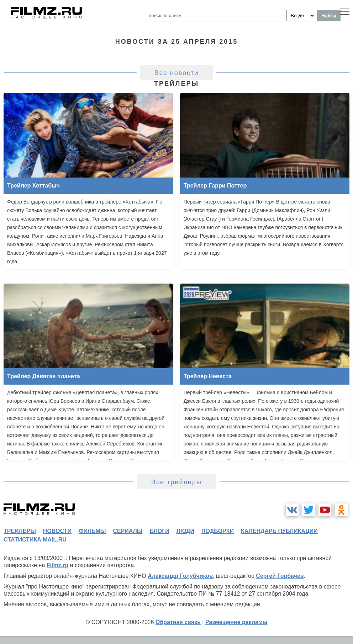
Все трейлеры (176, 482)
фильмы (92, 531)
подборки (218, 531)
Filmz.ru (57, 565)
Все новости (177, 73)
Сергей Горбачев (280, 576)
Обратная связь (178, 622)
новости (57, 531)
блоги (159, 531)
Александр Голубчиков (180, 576)
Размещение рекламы (236, 622)
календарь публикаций (279, 531)
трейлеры (20, 531)
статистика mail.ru (35, 540)
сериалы (128, 531)
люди (185, 531)
